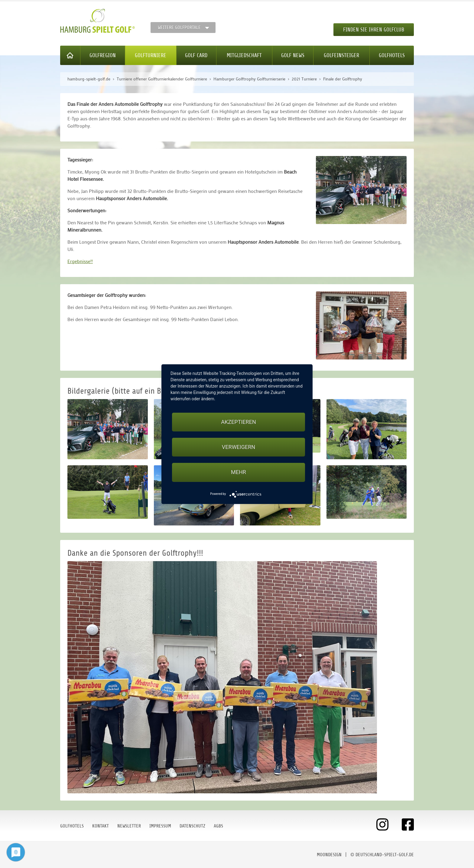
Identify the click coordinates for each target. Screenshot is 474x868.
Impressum (160, 826)
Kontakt (101, 826)
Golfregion (103, 55)
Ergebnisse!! (80, 261)
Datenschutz (192, 826)
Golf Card (196, 55)
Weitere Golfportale (179, 28)
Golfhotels (392, 55)
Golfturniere (151, 55)
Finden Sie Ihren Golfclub (374, 30)
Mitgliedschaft (244, 55)
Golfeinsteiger (341, 55)
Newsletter (129, 826)
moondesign (329, 855)
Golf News (293, 55)
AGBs (218, 826)
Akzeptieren (238, 422)
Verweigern (239, 447)
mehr (239, 472)
